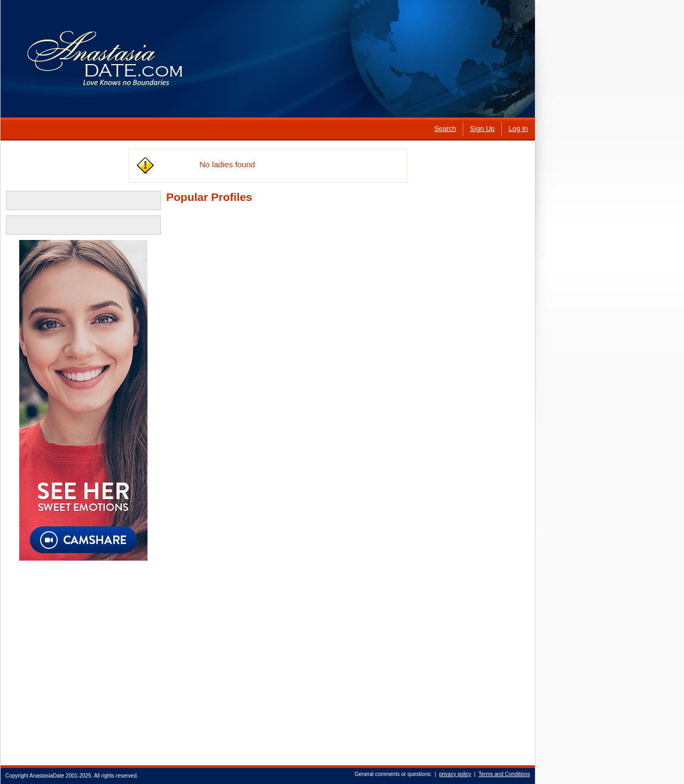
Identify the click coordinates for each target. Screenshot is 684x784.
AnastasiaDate (47, 776)
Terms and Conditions (504, 774)
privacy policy (455, 774)
